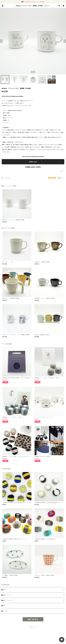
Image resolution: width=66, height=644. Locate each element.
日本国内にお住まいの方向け (33, 167)
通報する (62, 171)
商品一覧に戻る (33, 619)
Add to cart (33, 162)
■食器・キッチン (6, 595)
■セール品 (5, 611)
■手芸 (3, 590)
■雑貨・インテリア (7, 600)
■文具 (3, 606)
